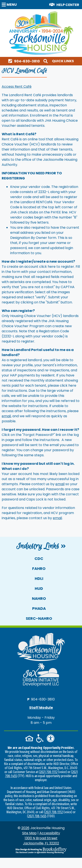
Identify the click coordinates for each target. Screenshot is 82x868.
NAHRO (39, 598)
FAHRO (39, 569)
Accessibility (50, 833)
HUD (39, 588)
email (6, 416)
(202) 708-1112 (48, 772)
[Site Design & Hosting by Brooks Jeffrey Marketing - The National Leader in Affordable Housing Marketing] (41, 850)
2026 (25, 828)
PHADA (39, 608)
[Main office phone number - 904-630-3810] (25, 61)
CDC (39, 559)
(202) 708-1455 (37, 816)
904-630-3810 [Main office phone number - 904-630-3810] (43, 699)
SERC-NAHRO (39, 618)
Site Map (29, 833)
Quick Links (63, 61)
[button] (10, 4)
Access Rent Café (17, 87)
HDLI (39, 578)
